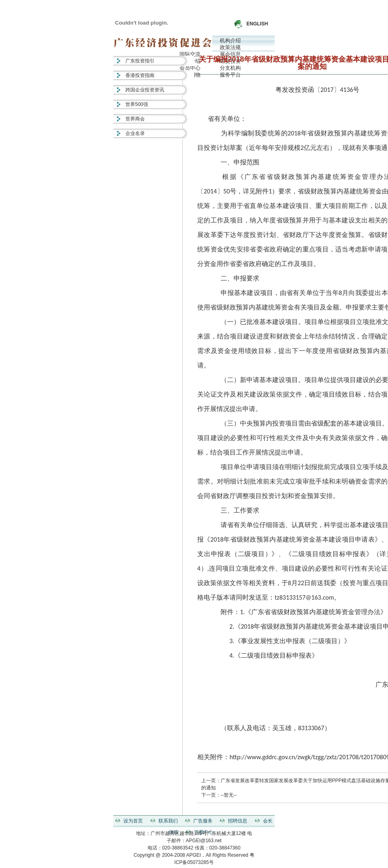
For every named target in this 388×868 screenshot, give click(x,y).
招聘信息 (238, 821)
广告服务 (203, 821)
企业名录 (135, 133)
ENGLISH (257, 24)
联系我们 (168, 821)
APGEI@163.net (204, 841)
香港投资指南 (140, 75)
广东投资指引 (140, 61)
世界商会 (135, 119)
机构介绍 (230, 40)
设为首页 (133, 821)
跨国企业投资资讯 (145, 90)
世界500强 (137, 104)
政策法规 (230, 47)
